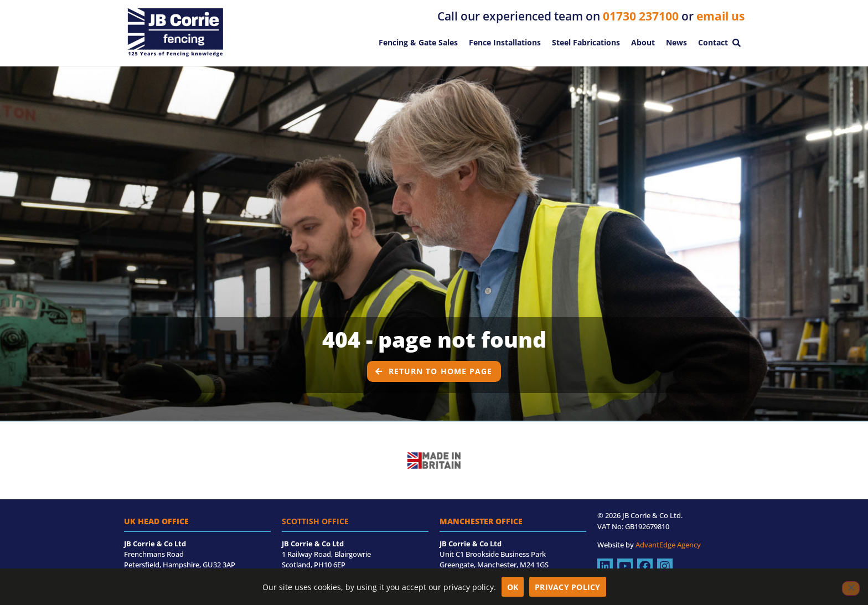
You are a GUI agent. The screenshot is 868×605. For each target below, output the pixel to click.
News (676, 42)
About (643, 42)
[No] (851, 588)
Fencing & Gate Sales (418, 42)
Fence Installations (505, 42)
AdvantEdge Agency (668, 545)
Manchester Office (481, 521)
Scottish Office (315, 521)
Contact (713, 42)
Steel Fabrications (586, 42)
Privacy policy (568, 587)
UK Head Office (156, 521)
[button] (736, 43)
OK (513, 587)
